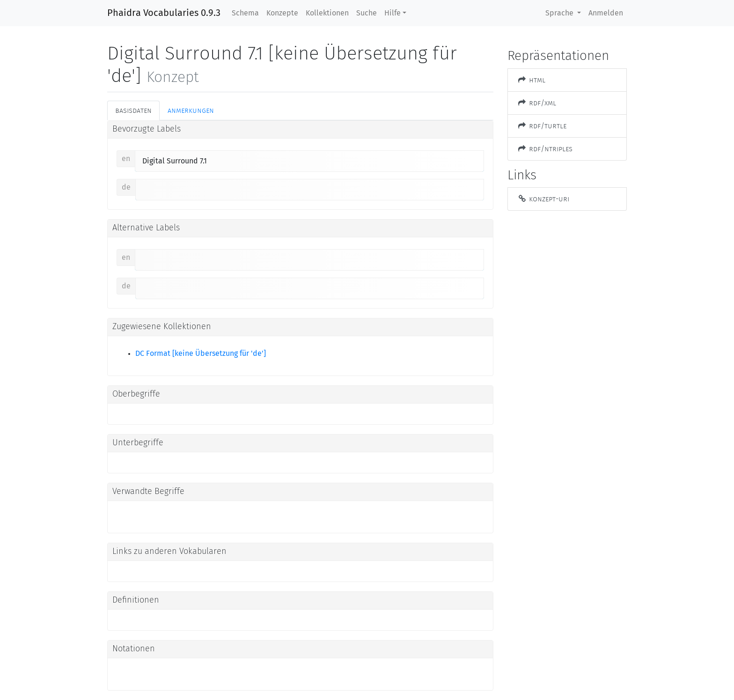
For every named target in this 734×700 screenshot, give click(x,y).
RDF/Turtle (542, 126)
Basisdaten (133, 110)
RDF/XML (537, 103)
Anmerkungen (191, 110)
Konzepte (282, 13)
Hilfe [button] (393, 13)
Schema (245, 13)
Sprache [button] (560, 13)
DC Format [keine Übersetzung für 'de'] (201, 354)
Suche (367, 13)
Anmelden (606, 13)
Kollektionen (327, 13)
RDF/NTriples (545, 149)
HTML (531, 80)
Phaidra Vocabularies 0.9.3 (164, 13)
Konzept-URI (543, 199)
